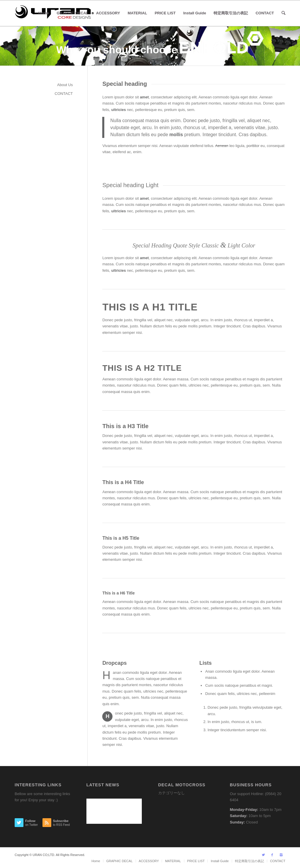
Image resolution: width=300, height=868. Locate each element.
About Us (65, 85)
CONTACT (64, 94)
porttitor (253, 146)
